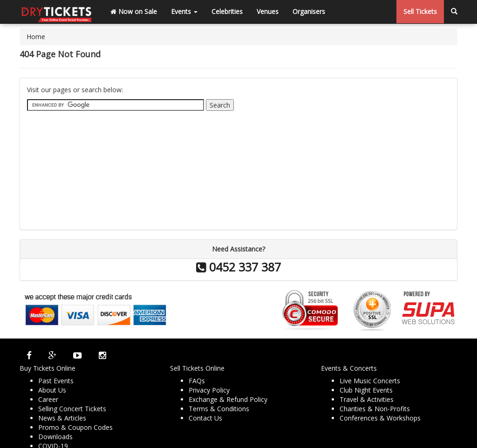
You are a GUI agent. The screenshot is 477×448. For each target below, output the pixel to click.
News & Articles (62, 418)
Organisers (309, 11)
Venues (268, 11)
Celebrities (227, 11)
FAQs (197, 381)
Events (184, 11)
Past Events (56, 381)
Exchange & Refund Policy (228, 399)
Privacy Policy (209, 390)
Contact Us (205, 418)
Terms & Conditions (219, 409)
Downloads (55, 437)
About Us (52, 390)
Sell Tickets (420, 11)
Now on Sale (134, 11)
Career (48, 399)
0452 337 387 (238, 267)
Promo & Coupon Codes (75, 427)
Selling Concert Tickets (72, 409)
